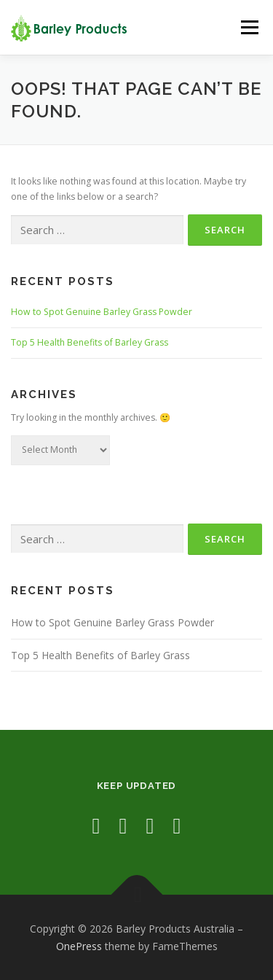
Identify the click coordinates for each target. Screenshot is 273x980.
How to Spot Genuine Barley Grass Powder (102, 312)
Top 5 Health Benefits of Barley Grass (90, 342)
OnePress (79, 946)
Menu (249, 27)
